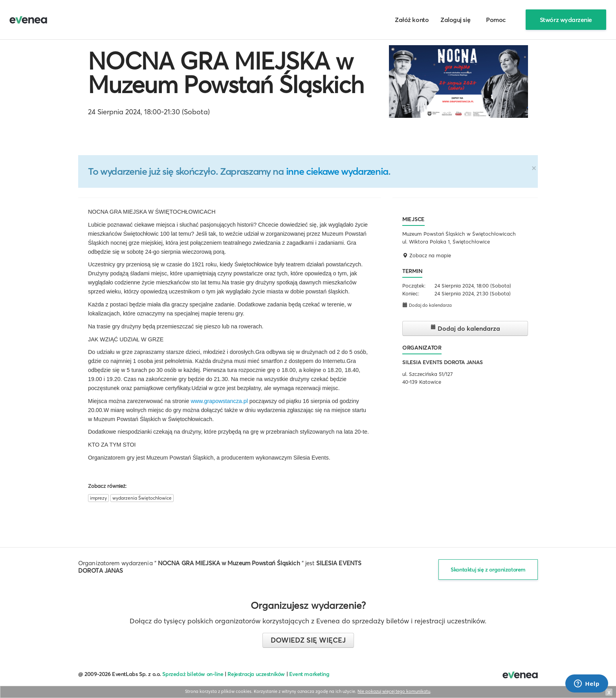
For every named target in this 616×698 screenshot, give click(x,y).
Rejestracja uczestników (256, 674)
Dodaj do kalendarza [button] (427, 305)
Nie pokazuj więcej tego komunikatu (394, 691)
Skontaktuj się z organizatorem (488, 570)
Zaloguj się (455, 20)
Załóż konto (412, 20)
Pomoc (496, 20)
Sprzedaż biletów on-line (193, 674)
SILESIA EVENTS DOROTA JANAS (443, 362)
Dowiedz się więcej (308, 640)
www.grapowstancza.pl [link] (219, 401)
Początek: (414, 286)
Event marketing (309, 674)
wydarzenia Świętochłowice (142, 498)
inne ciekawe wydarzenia (337, 171)
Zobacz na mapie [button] (427, 255)
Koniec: (411, 293)
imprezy (98, 498)
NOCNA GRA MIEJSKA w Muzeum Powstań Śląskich (226, 73)
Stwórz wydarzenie (566, 20)
